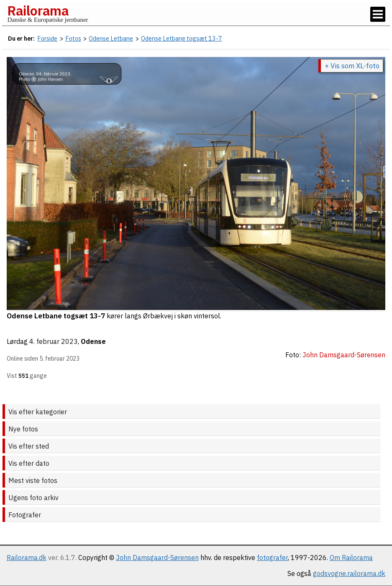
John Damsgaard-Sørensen (157, 558)
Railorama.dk (27, 558)
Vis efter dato (29, 463)
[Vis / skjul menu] (378, 14)
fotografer (272, 558)
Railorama (38, 10)
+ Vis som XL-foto (352, 66)
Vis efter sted (29, 446)
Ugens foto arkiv (33, 498)
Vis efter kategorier (38, 412)
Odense (93, 341)
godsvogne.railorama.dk (349, 573)
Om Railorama (351, 558)
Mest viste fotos (33, 480)
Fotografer (25, 515)
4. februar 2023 (54, 341)
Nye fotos (23, 429)
